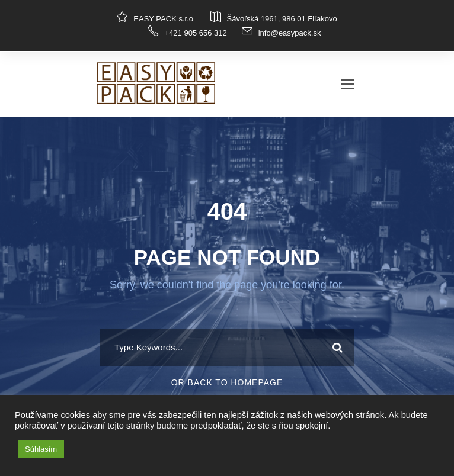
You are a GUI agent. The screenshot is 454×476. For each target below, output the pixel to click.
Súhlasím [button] (41, 449)
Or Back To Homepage (227, 382)
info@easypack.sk (290, 33)
